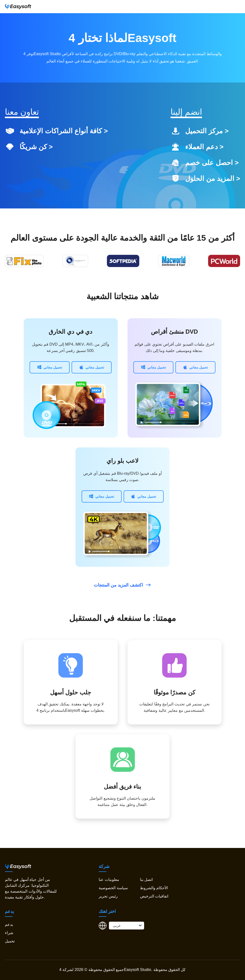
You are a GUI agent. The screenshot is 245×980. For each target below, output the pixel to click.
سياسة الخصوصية (113, 888)
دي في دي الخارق (70, 332)
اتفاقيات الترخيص (154, 896)
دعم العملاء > (204, 147)
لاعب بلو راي (122, 461)
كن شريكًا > (36, 147)
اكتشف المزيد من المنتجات (122, 585)
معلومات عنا (109, 880)
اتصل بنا (146, 880)
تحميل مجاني (50, 367)
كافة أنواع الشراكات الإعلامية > (64, 131)
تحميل (10, 941)
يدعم (9, 924)
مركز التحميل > (207, 131)
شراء (9, 933)
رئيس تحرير (108, 896)
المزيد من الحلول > (213, 179)
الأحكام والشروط (154, 888)
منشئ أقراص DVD (174, 332)
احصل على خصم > (212, 163)
